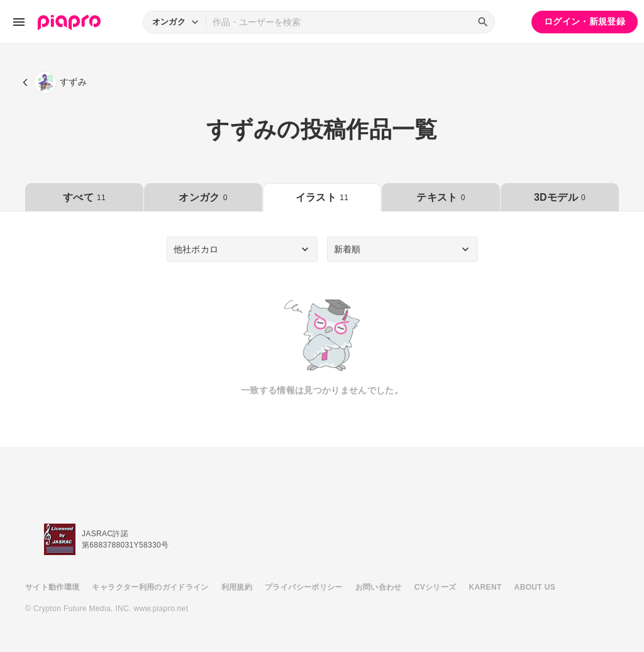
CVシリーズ (436, 587)
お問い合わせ (379, 587)
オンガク (203, 197)
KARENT (486, 587)
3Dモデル (560, 197)
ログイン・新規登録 (585, 21)
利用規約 (237, 587)
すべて (84, 197)
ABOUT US (535, 587)
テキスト (441, 197)
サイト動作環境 (52, 587)
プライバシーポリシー (304, 587)
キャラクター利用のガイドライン (150, 587)
